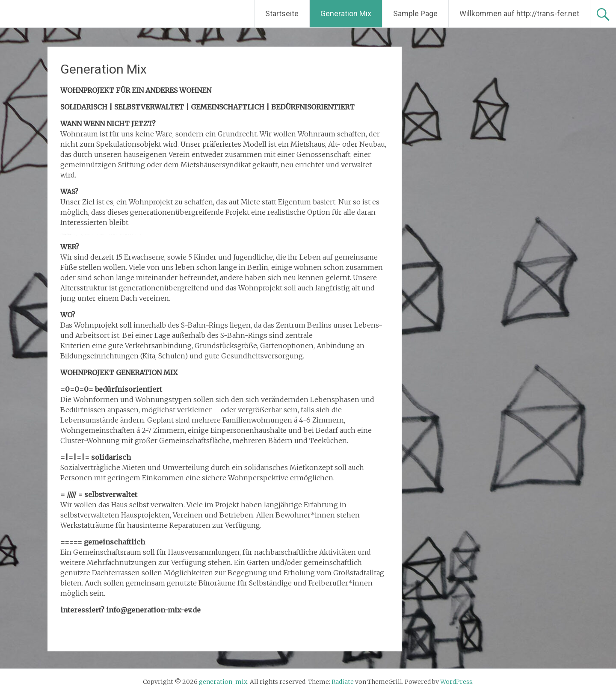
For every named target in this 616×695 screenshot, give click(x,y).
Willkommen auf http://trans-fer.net (519, 13)
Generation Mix (346, 13)
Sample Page (415, 13)
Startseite (282, 13)
